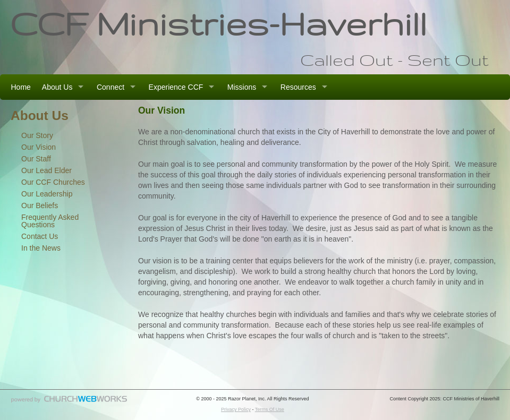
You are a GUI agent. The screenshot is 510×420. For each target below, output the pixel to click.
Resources (298, 87)
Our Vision (39, 147)
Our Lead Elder (46, 170)
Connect (110, 87)
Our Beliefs (40, 205)
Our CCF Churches (53, 182)
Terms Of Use (270, 409)
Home (21, 87)
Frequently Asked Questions (50, 221)
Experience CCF (176, 87)
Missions (242, 87)
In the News (41, 248)
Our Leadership (47, 194)
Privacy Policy (236, 409)
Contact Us (40, 236)
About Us (57, 87)
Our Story (37, 135)
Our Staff (36, 159)
